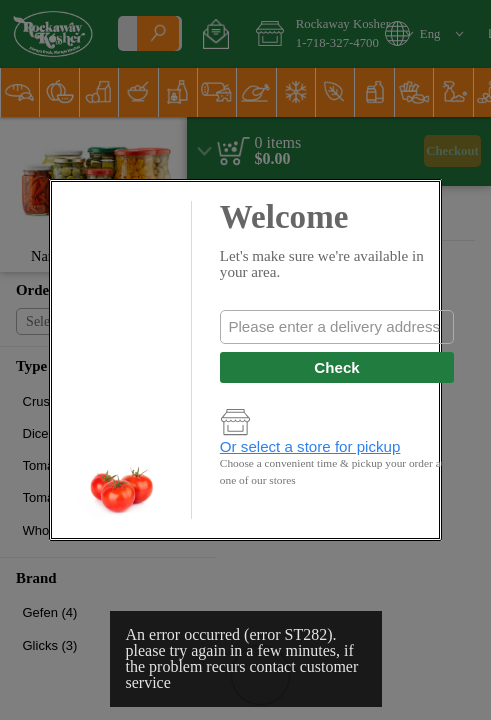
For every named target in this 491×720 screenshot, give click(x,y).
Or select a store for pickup (310, 446)
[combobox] (337, 327)
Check (336, 367)
